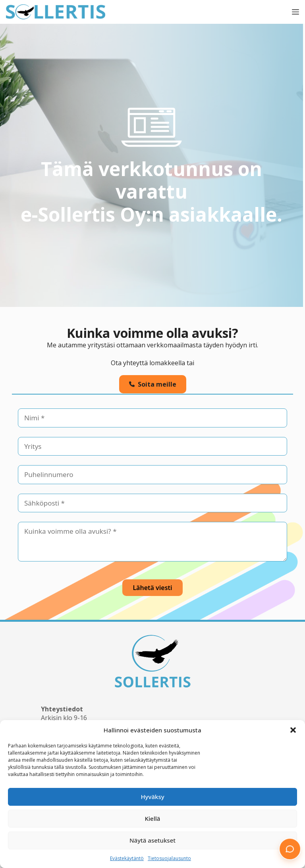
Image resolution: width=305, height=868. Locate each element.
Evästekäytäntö (127, 858)
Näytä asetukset (152, 840)
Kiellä (153, 818)
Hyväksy (152, 797)
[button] (293, 730)
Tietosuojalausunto (169, 858)
